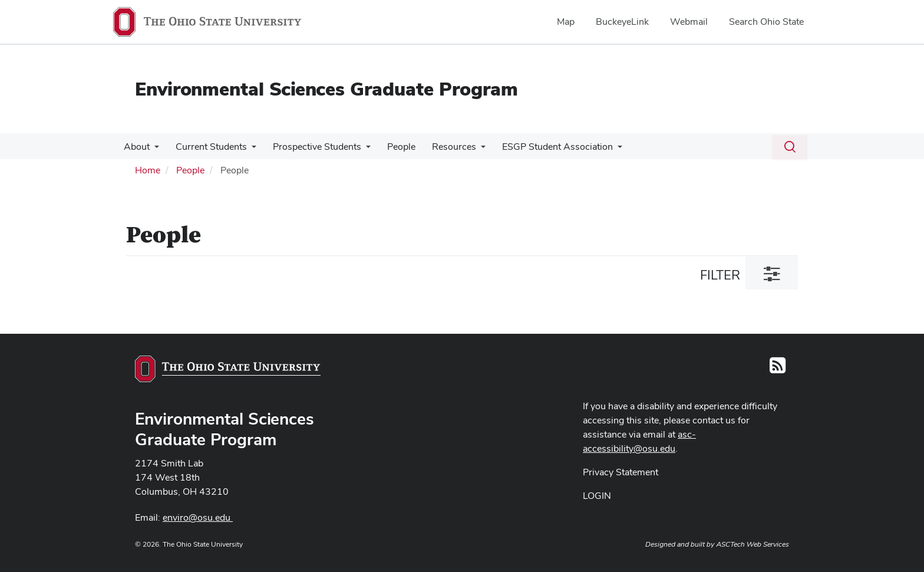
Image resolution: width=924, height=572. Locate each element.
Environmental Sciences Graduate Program (326, 89)
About (136, 147)
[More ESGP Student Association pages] (605, 150)
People (393, 147)
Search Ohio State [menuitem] (766, 22)
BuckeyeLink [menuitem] (622, 22)
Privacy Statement (621, 472)
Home (148, 170)
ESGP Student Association (544, 147)
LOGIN (597, 496)
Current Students (208, 147)
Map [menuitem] (566, 22)
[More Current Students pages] (248, 150)
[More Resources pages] (470, 150)
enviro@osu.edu (198, 517)
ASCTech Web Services (753, 544)
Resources (443, 147)
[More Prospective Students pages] (360, 150)
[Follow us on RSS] (778, 369)
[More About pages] (153, 150)
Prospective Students (311, 147)
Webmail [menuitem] (689, 22)
